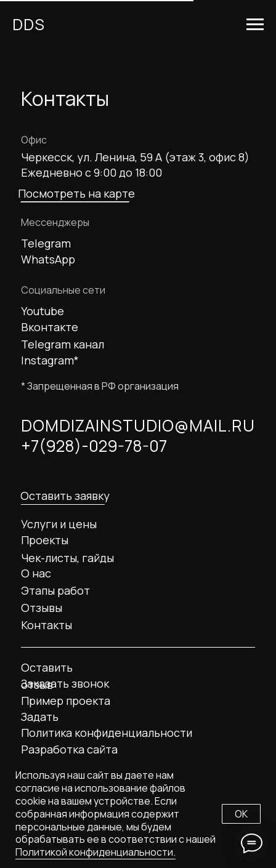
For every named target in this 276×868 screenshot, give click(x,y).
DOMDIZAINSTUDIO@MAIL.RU (138, 425)
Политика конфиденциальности (107, 733)
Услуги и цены (59, 524)
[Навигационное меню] (255, 25)
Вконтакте (50, 327)
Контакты (47, 625)
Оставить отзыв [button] (47, 676)
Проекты (45, 540)
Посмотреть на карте (76, 193)
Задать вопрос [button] (40, 725)
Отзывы (42, 608)
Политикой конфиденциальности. (95, 852)
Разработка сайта (69, 749)
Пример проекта (66, 701)
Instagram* (50, 360)
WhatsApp (48, 259)
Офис (34, 140)
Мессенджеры (55, 222)
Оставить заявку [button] (65, 496)
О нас (36, 573)
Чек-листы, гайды (67, 558)
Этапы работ (55, 590)
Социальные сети (63, 290)
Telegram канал (63, 344)
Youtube (43, 311)
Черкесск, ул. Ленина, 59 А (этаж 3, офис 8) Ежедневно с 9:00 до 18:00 (135, 165)
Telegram (46, 243)
